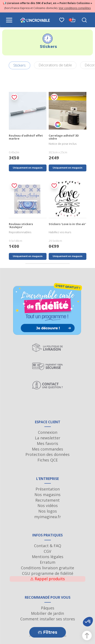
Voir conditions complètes (75, 8)
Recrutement (47, 500)
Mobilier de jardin (47, 613)
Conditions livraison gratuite (47, 568)
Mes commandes (47, 449)
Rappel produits (47, 579)
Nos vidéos (48, 505)
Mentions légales (48, 557)
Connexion (48, 432)
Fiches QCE (48, 460)
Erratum (48, 562)
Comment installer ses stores (48, 619)
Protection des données (47, 454)
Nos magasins (47, 495)
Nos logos (48, 511)
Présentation (48, 489)
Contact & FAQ (48, 546)
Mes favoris (47, 443)
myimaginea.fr (48, 517)
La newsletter (48, 438)
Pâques (48, 608)
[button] (88, 622)
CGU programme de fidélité (48, 573)
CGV (47, 551)
